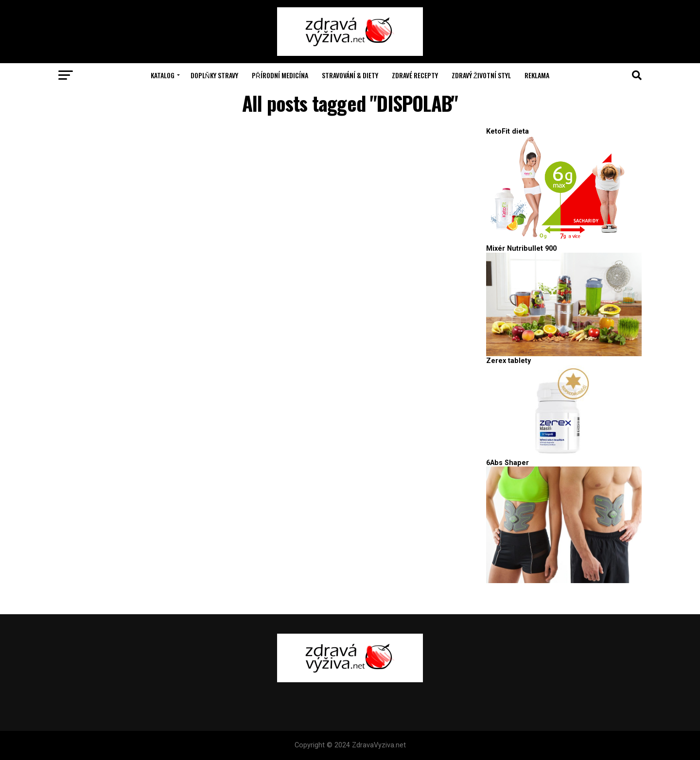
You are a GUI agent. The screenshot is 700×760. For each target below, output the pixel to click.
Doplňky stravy (214, 75)
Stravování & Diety (350, 75)
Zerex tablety (508, 361)
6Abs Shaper (507, 463)
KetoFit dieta (507, 131)
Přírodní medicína (280, 75)
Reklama (537, 75)
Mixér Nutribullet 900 (521, 249)
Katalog (163, 75)
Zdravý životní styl (481, 75)
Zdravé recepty (415, 75)
